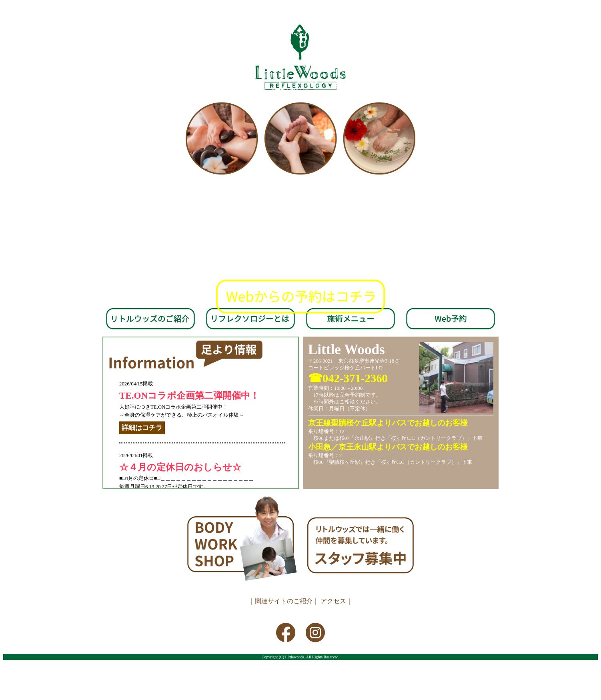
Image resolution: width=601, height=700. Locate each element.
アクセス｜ (337, 601)
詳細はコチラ (142, 428)
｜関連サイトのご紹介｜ (284, 601)
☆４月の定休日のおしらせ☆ (180, 467)
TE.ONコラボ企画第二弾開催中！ (189, 395)
